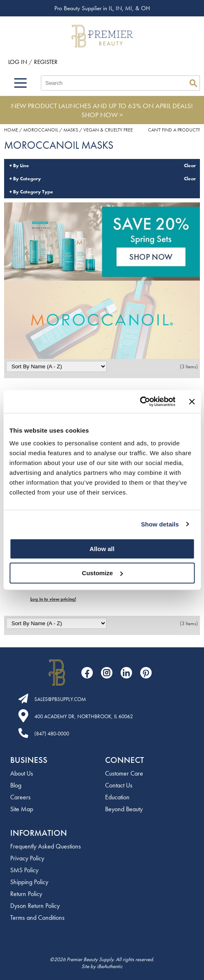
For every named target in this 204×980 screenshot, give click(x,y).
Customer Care (124, 773)
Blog (16, 785)
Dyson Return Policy (35, 906)
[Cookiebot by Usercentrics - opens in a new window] (140, 402)
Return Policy (26, 894)
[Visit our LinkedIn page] (126, 673)
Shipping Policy (29, 882)
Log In (18, 62)
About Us (22, 773)
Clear (190, 166)
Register (46, 62)
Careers (20, 797)
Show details (160, 524)
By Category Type (33, 192)
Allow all (102, 549)
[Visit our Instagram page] (107, 673)
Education (117, 797)
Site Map (22, 809)
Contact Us (119, 785)
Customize (102, 573)
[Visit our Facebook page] (87, 673)
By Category (27, 179)
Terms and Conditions (37, 918)
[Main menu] (20, 83)
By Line (21, 166)
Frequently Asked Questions (46, 846)
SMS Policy (24, 870)
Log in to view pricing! (53, 599)
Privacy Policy (27, 858)
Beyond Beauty (124, 809)
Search (193, 83)
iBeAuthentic (110, 966)
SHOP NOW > (102, 115)
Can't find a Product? (174, 130)
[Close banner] (192, 402)
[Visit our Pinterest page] (146, 673)
